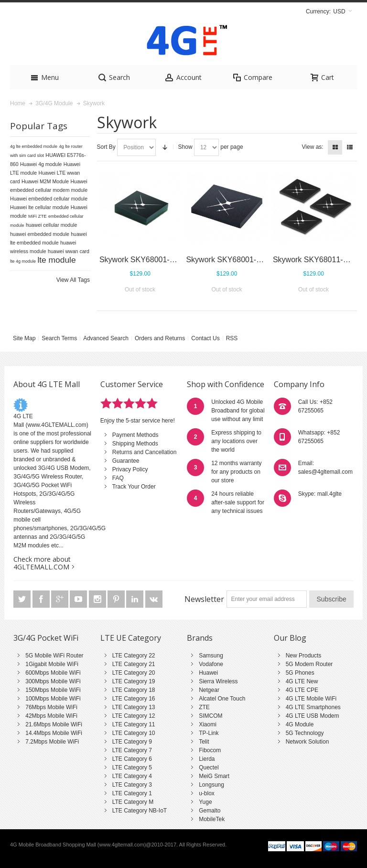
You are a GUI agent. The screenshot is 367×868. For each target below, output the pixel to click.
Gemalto (210, 811)
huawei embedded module (40, 234)
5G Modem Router (309, 664)
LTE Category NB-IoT (140, 811)
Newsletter (204, 599)
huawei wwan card (69, 251)
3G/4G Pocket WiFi (46, 638)
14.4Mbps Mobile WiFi (54, 733)
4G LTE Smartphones (313, 707)
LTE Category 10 (134, 733)
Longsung (211, 785)
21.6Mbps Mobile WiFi (54, 724)
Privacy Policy (130, 469)
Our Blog (290, 638)
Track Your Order (134, 487)
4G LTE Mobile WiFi (311, 699)
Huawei (208, 673)
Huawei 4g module (41, 164)
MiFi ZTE (38, 216)
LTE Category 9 (132, 742)
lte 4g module (23, 261)
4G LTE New (302, 681)
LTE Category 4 (132, 776)
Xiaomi (208, 724)
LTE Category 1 (132, 793)
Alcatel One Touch (222, 699)
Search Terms (59, 338)
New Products (304, 656)
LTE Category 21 (134, 664)
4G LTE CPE (302, 690)
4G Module (300, 724)
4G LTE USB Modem (313, 716)
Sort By (106, 147)
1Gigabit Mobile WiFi (52, 664)
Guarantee (126, 461)
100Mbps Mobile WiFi (53, 699)
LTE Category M (133, 802)
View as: (313, 147)
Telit (204, 742)
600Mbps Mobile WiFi (53, 673)
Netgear (209, 690)
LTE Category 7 (132, 750)
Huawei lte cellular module (39, 207)
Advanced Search (106, 338)
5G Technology (305, 733)
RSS (232, 338)
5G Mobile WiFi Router (54, 656)
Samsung (211, 656)
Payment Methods (135, 435)
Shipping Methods (135, 444)
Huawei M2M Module (45, 181)
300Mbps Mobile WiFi (53, 681)
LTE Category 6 (132, 759)
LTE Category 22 (134, 656)
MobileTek (212, 819)
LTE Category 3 (132, 785)
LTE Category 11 (134, 724)
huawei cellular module (51, 225)
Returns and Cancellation (145, 452)
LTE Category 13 (134, 707)
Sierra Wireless (218, 681)
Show (185, 147)
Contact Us (205, 338)
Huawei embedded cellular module (49, 199)
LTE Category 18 (134, 690)
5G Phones (300, 673)
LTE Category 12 (134, 716)
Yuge (205, 802)
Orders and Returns (160, 338)
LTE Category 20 (134, 673)
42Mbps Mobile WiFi (51, 716)
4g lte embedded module (34, 146)
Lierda (207, 759)
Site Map (24, 338)
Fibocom (210, 750)
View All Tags (73, 280)
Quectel (209, 768)
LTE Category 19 (134, 681)
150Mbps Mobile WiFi (53, 690)
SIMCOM (210, 716)
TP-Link (209, 733)
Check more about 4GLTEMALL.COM (42, 563)
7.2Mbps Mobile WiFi (52, 742)
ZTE (204, 707)
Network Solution (308, 742)
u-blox (207, 793)
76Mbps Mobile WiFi (51, 707)
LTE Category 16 (134, 699)
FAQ (118, 478)
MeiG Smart (214, 776)
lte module (56, 260)
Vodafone (211, 664)
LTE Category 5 (132, 768)
